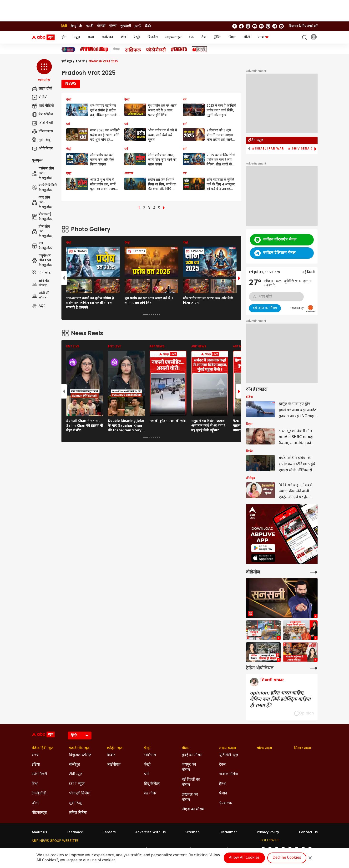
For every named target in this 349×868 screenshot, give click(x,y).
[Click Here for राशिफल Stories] (133, 50)
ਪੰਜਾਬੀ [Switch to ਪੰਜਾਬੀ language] (101, 26)
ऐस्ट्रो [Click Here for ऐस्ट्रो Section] (147, 748)
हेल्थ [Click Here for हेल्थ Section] (223, 784)
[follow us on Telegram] (275, 26)
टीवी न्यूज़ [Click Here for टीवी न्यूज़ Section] (76, 774)
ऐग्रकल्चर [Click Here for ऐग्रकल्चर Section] (226, 803)
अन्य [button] (263, 37)
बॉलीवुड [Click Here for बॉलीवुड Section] (75, 765)
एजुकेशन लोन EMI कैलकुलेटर (42, 260)
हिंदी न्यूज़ (67, 62)
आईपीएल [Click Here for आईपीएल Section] (114, 765)
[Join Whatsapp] (281, 26)
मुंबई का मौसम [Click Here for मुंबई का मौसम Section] (192, 755)
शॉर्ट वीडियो (43, 106)
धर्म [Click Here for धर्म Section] (147, 774)
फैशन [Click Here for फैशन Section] (223, 794)
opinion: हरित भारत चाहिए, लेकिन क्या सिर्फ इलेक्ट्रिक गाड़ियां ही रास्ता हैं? (280, 699)
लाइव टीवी (42, 89)
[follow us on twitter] (235, 26)
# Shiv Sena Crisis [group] (305, 149)
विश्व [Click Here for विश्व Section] (35, 784)
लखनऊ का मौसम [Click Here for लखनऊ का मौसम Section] (190, 797)
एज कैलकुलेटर (42, 246)
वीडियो (40, 97)
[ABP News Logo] (44, 37)
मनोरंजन (107, 37)
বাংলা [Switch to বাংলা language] (113, 26)
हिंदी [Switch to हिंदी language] (64, 26)
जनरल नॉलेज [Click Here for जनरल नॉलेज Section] (229, 774)
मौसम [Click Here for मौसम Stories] (116, 50)
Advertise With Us (150, 833)
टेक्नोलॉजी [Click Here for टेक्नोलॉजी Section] (39, 794)
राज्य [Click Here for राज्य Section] (35, 755)
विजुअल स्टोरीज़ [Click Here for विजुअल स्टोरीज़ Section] (80, 755)
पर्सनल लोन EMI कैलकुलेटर (43, 173)
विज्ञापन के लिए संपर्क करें (303, 26)
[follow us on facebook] (241, 26)
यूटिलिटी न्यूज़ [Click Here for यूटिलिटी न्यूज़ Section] (229, 755)
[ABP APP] (263, 548)
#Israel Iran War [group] (268, 149)
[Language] (80, 736)
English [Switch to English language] (76, 26)
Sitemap (192, 833)
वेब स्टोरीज (42, 115)
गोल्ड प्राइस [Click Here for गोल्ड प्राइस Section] (264, 748)
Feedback (75, 833)
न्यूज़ (77, 37)
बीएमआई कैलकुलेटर (42, 217)
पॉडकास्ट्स (42, 132)
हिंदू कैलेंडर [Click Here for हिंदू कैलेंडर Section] (152, 784)
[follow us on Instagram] (261, 26)
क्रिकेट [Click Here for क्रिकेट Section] (111, 755)
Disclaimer (228, 833)
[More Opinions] (314, 668)
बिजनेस (153, 37)
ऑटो (247, 37)
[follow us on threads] (248, 26)
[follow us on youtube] (255, 26)
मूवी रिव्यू (41, 140)
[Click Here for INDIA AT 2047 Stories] (68, 49)
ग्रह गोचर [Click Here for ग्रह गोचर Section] (150, 794)
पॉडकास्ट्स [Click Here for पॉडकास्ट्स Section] (39, 813)
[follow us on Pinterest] (268, 26)
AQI (38, 306)
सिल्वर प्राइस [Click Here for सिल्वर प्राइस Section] (303, 748)
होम (64, 37)
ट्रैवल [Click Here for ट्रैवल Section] (223, 765)
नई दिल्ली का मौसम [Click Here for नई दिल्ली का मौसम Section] (191, 782)
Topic (80, 62)
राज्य (91, 37)
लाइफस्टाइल (173, 37)
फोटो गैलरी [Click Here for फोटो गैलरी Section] (39, 774)
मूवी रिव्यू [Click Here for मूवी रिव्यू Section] (75, 803)
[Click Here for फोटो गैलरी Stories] (156, 49)
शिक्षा (232, 37)
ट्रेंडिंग (217, 37)
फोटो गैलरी (42, 123)
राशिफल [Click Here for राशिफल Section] (150, 755)
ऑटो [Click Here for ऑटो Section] (35, 803)
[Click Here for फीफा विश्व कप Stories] (94, 49)
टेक (204, 37)
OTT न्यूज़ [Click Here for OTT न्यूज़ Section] (77, 784)
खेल (123, 37)
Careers (109, 833)
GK (192, 37)
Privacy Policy (268, 833)
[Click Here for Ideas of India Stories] (199, 49)
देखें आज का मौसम (265, 308)
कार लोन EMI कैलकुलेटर (42, 202)
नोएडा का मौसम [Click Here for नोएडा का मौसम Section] (193, 810)
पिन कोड (41, 273)
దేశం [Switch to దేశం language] (148, 26)
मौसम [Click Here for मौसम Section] (186, 748)
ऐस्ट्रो (137, 37)
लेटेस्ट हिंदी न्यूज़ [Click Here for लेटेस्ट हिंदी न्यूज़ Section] (43, 748)
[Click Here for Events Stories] (179, 49)
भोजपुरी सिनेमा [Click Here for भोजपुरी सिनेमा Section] (80, 794)
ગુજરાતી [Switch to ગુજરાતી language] (126, 26)
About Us (39, 833)
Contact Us (308, 833)
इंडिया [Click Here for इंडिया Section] (36, 765)
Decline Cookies (287, 858)
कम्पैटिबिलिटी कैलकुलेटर (44, 188)
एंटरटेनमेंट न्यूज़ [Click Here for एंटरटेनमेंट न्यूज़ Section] (79, 748)
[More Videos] (314, 572)
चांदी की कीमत (41, 296)
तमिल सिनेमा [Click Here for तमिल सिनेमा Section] (78, 813)
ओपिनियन (42, 149)
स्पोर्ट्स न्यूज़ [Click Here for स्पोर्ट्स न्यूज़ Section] (115, 748)
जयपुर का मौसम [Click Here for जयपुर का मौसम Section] (189, 767)
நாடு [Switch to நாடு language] (138, 26)
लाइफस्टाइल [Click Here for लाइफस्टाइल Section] (228, 748)
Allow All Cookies (244, 858)
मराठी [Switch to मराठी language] (90, 26)
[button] (44, 71)
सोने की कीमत (40, 283)
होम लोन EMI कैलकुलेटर (42, 231)
